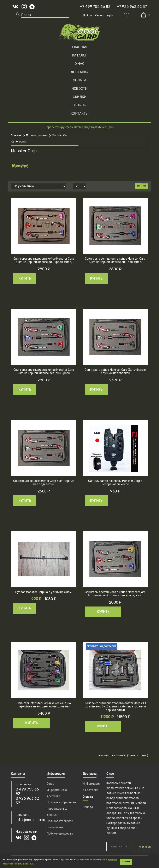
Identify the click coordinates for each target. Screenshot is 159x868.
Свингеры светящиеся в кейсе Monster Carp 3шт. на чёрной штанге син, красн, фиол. (44, 260)
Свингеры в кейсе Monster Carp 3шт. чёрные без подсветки (44, 483)
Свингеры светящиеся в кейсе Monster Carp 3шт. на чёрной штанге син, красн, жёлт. (115, 594)
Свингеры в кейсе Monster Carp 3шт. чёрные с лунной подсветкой (115, 372)
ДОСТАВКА (80, 72)
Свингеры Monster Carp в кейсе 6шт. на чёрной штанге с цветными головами (44, 705)
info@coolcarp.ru (30, 820)
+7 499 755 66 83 (95, 7)
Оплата (88, 807)
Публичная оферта (60, 834)
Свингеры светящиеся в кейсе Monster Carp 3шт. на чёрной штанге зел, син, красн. (44, 372)
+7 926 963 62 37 (132, 7)
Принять (126, 862)
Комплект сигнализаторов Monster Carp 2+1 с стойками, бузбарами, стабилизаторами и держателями (115, 707)
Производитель (37, 135)
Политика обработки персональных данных (61, 809)
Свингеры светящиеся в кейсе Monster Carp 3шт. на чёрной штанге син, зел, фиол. (115, 260)
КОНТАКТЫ (80, 114)
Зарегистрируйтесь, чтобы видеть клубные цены (79, 127)
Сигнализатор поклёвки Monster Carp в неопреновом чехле (115, 483)
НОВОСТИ (79, 89)
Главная (80, 47)
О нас (51, 784)
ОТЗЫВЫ (79, 105)
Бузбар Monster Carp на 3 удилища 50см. (44, 592)
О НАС (79, 64)
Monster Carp (61, 135)
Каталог (79, 55)
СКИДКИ (80, 97)
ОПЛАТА (80, 80)
